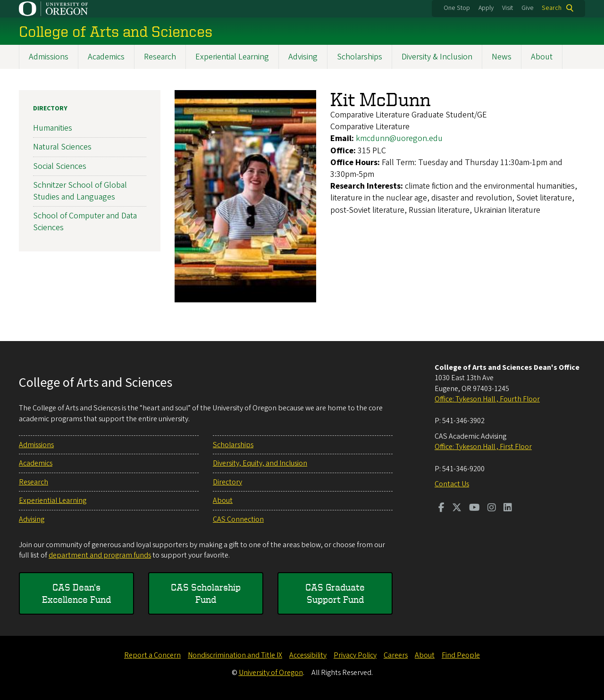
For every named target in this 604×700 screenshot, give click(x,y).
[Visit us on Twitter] (457, 508)
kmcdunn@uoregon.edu (399, 138)
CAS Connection (238, 519)
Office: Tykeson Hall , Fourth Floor (487, 399)
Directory (50, 108)
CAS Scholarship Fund (206, 593)
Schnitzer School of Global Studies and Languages (80, 191)
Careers (396, 655)
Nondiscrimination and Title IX (235, 655)
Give (528, 8)
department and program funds (100, 555)
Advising (303, 57)
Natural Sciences (62, 147)
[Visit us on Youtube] (474, 508)
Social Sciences (60, 166)
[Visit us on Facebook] (441, 508)
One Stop (457, 8)
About (542, 57)
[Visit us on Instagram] (492, 508)
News (502, 57)
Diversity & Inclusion (437, 57)
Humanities (53, 128)
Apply (486, 8)
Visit (508, 8)
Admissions (49, 57)
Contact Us (452, 484)
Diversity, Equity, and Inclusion (260, 463)
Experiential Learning (232, 57)
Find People (461, 655)
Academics (106, 57)
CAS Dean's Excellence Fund (76, 593)
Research (160, 57)
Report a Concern (152, 655)
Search (552, 8)
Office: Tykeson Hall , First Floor (483, 447)
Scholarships (360, 57)
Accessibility (308, 655)
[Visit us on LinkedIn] (508, 508)
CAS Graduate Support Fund (335, 593)
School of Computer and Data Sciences (85, 222)
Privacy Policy (355, 655)
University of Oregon (271, 673)
